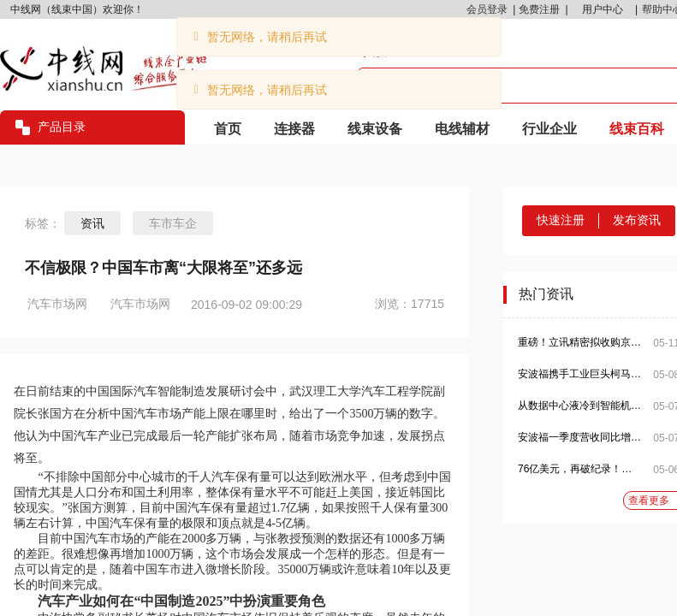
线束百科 (637, 129)
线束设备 (375, 129)
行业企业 (549, 129)
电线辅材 (462, 129)
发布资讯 (637, 220)
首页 (228, 129)
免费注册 (539, 9)
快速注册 (561, 220)
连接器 (294, 129)
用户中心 (603, 9)
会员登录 (487, 9)
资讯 (92, 223)
